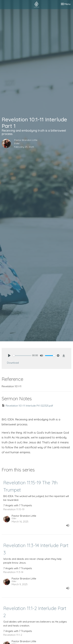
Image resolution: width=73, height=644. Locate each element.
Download (13, 363)
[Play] (9, 356)
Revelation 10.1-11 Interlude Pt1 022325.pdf (27, 405)
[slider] (22, 356)
